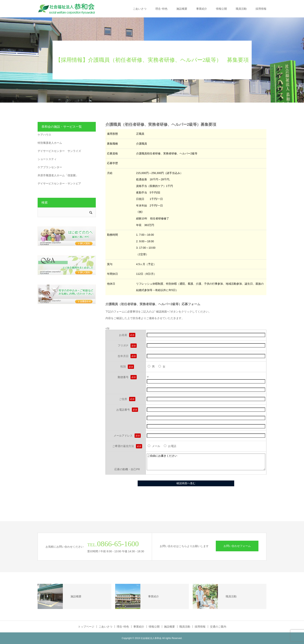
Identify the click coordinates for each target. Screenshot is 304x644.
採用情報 (261, 9)
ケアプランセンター (50, 167)
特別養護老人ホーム (50, 143)
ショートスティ (47, 159)
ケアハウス (44, 135)
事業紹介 (202, 9)
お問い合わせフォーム (237, 546)
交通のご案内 (218, 627)
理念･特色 (161, 9)
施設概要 (182, 9)
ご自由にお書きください (206, 462)
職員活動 (241, 9)
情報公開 (221, 9)
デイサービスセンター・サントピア (59, 183)
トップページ (86, 627)
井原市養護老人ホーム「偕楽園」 (58, 175)
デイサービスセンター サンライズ (59, 151)
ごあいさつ (140, 9)
